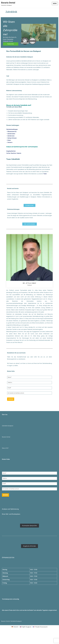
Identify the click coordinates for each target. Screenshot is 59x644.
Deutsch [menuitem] (16, 627)
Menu (55, 4)
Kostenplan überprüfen (29, 526)
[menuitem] (15, 627)
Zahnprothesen (12, 138)
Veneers (10, 142)
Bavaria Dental (8, 3)
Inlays (9, 140)
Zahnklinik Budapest (8, 426)
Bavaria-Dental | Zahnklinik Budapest (11, 621)
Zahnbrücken (11, 134)
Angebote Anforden (29, 546)
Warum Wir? (5, 448)
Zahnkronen (11, 136)
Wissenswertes (12, 132)
